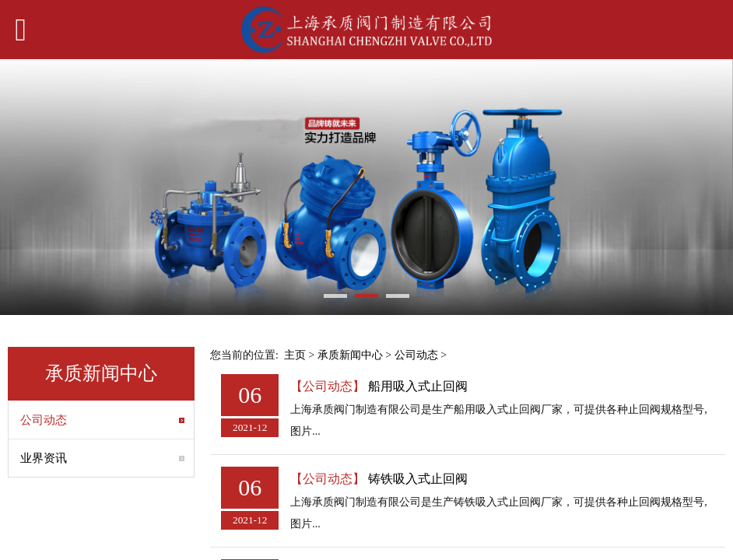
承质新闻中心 (350, 355)
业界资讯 (44, 458)
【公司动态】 (328, 386)
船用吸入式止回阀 (418, 386)
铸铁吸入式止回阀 (418, 479)
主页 (295, 355)
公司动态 (44, 420)
